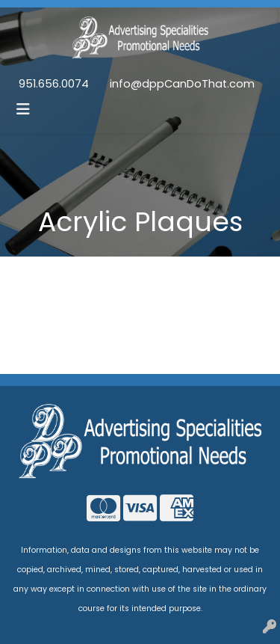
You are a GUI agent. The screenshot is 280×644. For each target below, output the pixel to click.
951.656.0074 (54, 84)
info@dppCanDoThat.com (182, 84)
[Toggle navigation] (23, 109)
